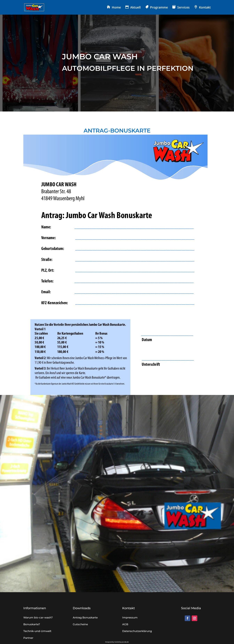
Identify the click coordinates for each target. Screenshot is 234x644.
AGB (125, 624)
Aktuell (135, 8)
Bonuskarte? (32, 624)
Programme (159, 8)
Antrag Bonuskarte (85, 617)
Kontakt (205, 8)
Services (183, 8)
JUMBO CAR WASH (100, 57)
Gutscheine (80, 624)
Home (116, 8)
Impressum (130, 617)
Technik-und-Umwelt (37, 631)
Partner (28, 638)
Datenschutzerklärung (137, 631)
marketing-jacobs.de (121, 642)
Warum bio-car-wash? (38, 617)
